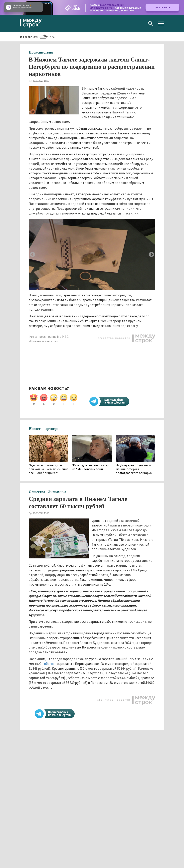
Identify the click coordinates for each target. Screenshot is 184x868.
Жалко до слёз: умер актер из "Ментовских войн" (91, 467)
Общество (37, 492)
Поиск (151, 23)
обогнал (50, 664)
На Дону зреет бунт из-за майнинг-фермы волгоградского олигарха (134, 469)
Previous (33, 254)
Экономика (57, 492)
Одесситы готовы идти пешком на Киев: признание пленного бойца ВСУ (48, 469)
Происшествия (41, 52)
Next (151, 254)
